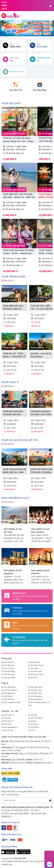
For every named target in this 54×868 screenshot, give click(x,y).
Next (51, 28)
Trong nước (6, 658)
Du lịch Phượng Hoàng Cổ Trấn (39, 704)
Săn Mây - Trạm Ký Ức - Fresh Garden (41, 355)
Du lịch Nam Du (8, 662)
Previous (3, 28)
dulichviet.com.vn (17, 763)
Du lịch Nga (33, 724)
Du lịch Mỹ (32, 715)
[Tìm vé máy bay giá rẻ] (40, 59)
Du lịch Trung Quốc (9, 690)
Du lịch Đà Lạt (34, 662)
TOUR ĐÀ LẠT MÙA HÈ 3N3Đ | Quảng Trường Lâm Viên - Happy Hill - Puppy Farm (18, 140)
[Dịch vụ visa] (13, 59)
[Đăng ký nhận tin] (50, 800)
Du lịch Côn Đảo (8, 668)
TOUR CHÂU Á (10, 382)
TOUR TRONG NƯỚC (14, 276)
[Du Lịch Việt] (27, 28)
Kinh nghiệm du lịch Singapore (13, 572)
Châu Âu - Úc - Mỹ (10, 711)
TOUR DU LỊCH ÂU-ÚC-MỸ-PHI (20, 440)
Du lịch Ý (32, 730)
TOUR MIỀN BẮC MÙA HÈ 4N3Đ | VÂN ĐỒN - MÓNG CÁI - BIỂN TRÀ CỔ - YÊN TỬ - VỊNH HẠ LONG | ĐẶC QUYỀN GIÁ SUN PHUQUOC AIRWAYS (19, 196)
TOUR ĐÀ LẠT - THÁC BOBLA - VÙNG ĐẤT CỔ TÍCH (14, 355)
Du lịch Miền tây (8, 665)
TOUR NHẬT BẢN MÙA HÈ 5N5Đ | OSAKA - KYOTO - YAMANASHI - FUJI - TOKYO (19, 252)
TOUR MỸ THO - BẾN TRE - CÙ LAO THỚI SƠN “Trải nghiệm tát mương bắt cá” (42, 308)
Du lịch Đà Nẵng (8, 671)
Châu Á (5, 683)
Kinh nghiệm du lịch (15, 498)
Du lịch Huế (33, 677)
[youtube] (9, 828)
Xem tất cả (8, 281)
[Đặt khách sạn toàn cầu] (13, 72)
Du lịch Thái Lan (8, 699)
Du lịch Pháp (33, 727)
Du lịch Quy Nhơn (9, 677)
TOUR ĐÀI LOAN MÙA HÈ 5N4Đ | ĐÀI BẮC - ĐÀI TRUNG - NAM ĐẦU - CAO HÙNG (14, 413)
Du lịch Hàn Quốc (35, 687)
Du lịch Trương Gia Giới (11, 702)
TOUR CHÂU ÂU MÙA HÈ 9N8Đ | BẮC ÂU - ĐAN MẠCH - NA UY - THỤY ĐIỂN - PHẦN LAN (14, 471)
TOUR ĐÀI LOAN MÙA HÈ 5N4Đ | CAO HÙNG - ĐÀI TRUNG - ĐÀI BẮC (41, 413)
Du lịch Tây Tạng (35, 690)
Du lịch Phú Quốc (35, 671)
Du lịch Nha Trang (36, 665)
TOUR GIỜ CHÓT (11, 103)
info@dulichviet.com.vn (43, 763)
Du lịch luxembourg (9, 727)
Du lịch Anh (6, 724)
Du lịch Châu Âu (8, 715)
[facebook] (4, 828)
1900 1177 (38, 760)
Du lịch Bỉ (32, 721)
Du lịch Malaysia (8, 693)
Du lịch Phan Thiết (36, 674)
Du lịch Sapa (33, 668)
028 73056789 (18, 760)
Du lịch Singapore (35, 696)
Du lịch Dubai (7, 696)
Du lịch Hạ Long (8, 674)
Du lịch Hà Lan (7, 730)
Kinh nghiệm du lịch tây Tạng (13, 531)
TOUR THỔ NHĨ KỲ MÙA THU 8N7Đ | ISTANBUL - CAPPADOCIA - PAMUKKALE (42, 471)
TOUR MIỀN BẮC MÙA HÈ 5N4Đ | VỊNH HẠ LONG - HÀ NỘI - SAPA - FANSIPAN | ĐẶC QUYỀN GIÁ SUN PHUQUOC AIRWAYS (14, 308)
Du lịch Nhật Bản (8, 687)
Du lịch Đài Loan (35, 693)
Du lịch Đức (6, 718)
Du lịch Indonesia (35, 699)
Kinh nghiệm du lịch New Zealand (40, 531)
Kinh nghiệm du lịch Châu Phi (40, 572)
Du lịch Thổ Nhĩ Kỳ (36, 718)
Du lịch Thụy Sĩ (8, 721)
